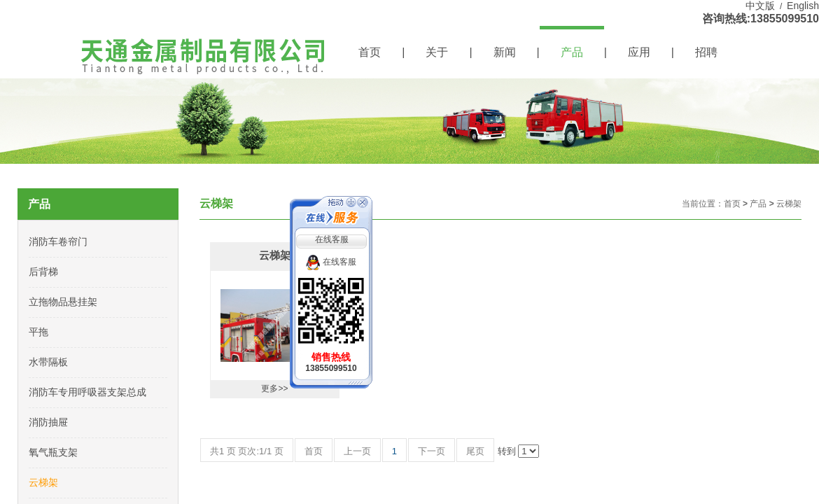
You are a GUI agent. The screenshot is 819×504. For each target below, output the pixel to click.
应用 (639, 52)
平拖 (38, 332)
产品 (572, 52)
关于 (437, 52)
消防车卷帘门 (58, 241)
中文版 (760, 6)
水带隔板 (48, 362)
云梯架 (789, 204)
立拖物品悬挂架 (63, 302)
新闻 (505, 52)
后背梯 (43, 272)
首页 (370, 52)
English (803, 6)
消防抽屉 (48, 422)
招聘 (706, 52)
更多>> (274, 388)
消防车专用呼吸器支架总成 (87, 392)
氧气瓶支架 (53, 452)
